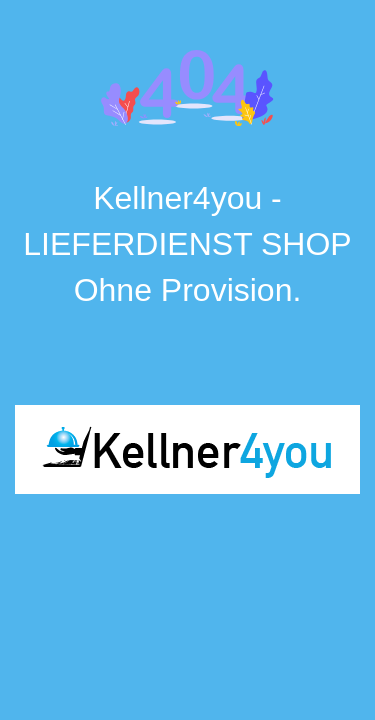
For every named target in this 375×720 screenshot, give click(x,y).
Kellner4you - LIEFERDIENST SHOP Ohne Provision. (187, 243)
